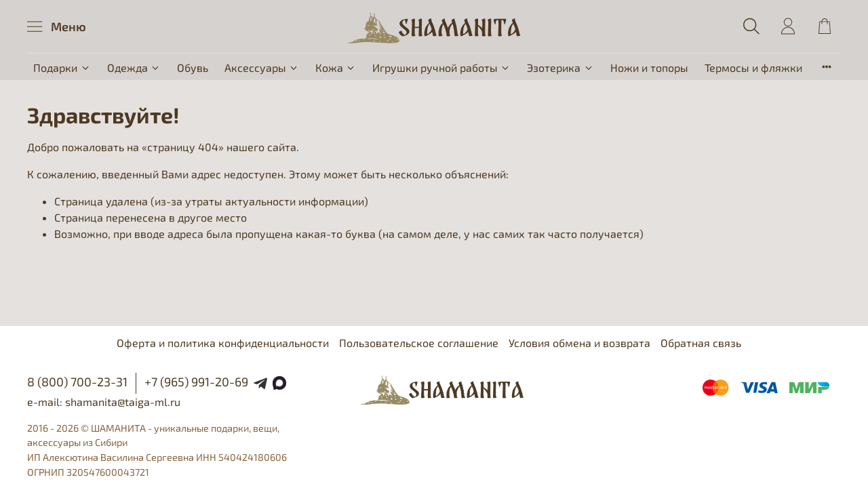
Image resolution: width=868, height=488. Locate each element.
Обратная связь (701, 343)
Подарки (62, 67)
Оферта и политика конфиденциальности (223, 343)
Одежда (134, 67)
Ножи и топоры (649, 67)
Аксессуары (262, 67)
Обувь (193, 67)
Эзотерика (560, 67)
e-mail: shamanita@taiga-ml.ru (104, 402)
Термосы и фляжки (753, 67)
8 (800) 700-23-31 (77, 382)
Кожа (336, 67)
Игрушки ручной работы (441, 67)
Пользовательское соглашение (419, 343)
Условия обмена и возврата (579, 343)
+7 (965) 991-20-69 (196, 382)
